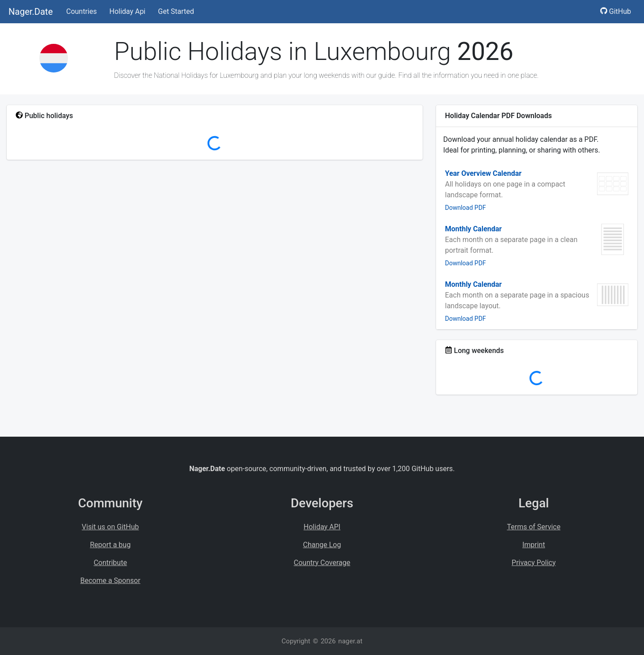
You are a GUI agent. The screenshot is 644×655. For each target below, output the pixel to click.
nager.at (350, 641)
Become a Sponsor (110, 581)
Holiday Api (127, 11)
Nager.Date (31, 12)
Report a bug (110, 545)
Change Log (322, 545)
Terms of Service (534, 527)
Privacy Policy (534, 563)
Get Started (176, 11)
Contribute (110, 563)
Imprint (534, 545)
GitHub (616, 11)
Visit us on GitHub (110, 527)
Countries (81, 11)
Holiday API (322, 527)
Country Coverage (322, 563)
